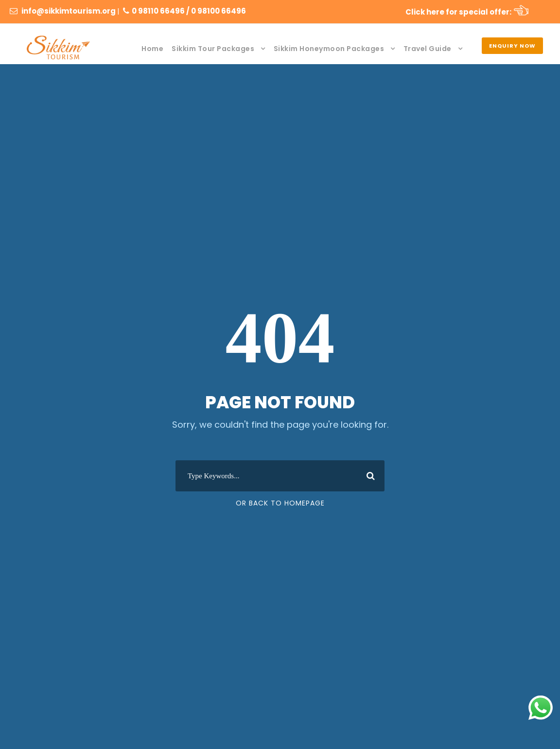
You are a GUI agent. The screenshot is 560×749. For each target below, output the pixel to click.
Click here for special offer (457, 12)
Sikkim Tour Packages (213, 49)
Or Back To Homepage (280, 503)
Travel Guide (428, 49)
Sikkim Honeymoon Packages (329, 49)
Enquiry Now (512, 46)
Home (152, 49)
